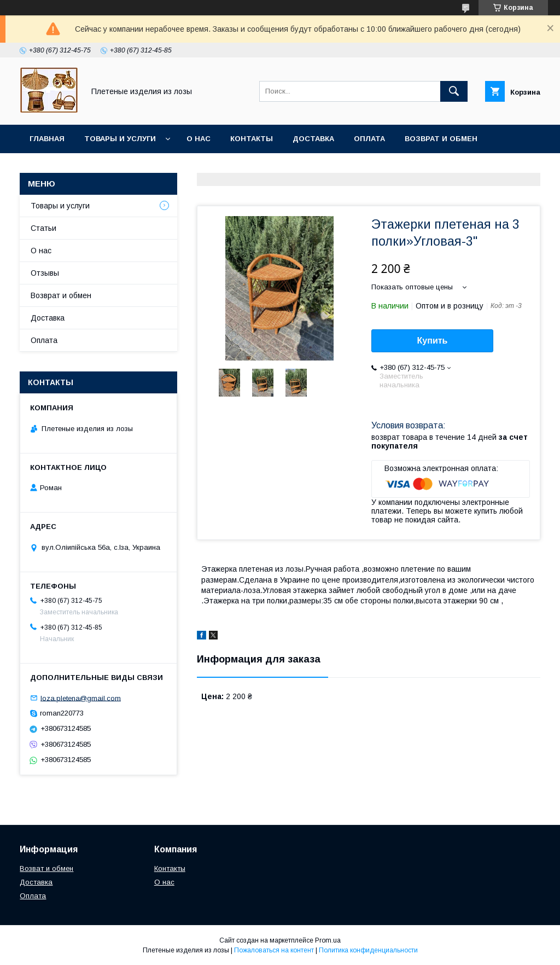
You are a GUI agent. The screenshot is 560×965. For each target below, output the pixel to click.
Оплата (369, 139)
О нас (199, 139)
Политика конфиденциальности (368, 950)
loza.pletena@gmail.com (81, 698)
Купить (433, 341)
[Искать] (454, 91)
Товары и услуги (120, 139)
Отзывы (45, 273)
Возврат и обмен (441, 139)
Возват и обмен (46, 868)
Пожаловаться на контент (274, 950)
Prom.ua (328, 940)
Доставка (313, 139)
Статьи (43, 228)
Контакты (252, 139)
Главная (47, 139)
